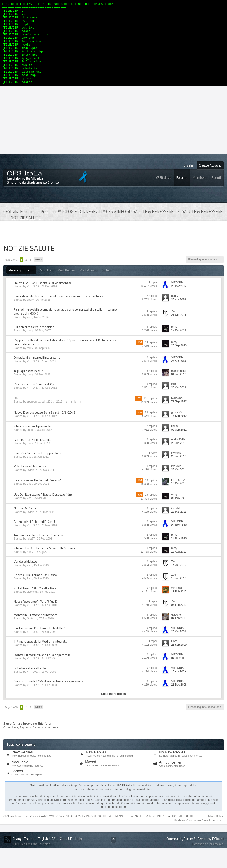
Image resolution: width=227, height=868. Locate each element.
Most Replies (67, 287)
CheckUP (66, 855)
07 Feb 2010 (179, 621)
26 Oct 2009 (179, 648)
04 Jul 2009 (178, 674)
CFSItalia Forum (13, 833)
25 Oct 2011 (179, 486)
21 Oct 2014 (179, 331)
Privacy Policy (215, 833)
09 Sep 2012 (179, 446)
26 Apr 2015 (179, 316)
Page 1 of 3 (11, 276)
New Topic (20, 778)
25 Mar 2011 (179, 528)
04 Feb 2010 (179, 634)
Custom (109, 287)
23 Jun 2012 (179, 459)
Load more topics (113, 710)
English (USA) (47, 855)
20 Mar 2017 (179, 302)
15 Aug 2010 (179, 568)
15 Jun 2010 (179, 581)
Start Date (47, 287)
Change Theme (23, 855)
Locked (17, 787)
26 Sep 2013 (179, 362)
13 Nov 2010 (179, 555)
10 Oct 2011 (179, 500)
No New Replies (172, 768)
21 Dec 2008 (179, 701)
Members (200, 194)
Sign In (188, 182)
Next (39, 276)
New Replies (23, 768)
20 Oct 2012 (179, 404)
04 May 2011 (179, 514)
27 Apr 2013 (179, 377)
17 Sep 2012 (179, 432)
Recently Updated (21, 287)
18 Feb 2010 (179, 608)
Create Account (210, 182)
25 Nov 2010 (179, 541)
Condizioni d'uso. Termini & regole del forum (198, 836)
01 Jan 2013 (179, 391)
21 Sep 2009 (179, 661)
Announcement (171, 779)
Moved (91, 778)
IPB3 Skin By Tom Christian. (32, 860)
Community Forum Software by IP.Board (195, 855)
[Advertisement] (114, 136)
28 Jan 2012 (179, 472)
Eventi (216, 194)
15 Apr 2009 (179, 688)
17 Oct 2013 (179, 347)
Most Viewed (88, 287)
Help (79, 855)
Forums (182, 194)
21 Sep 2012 (179, 418)
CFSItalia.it (164, 194)
